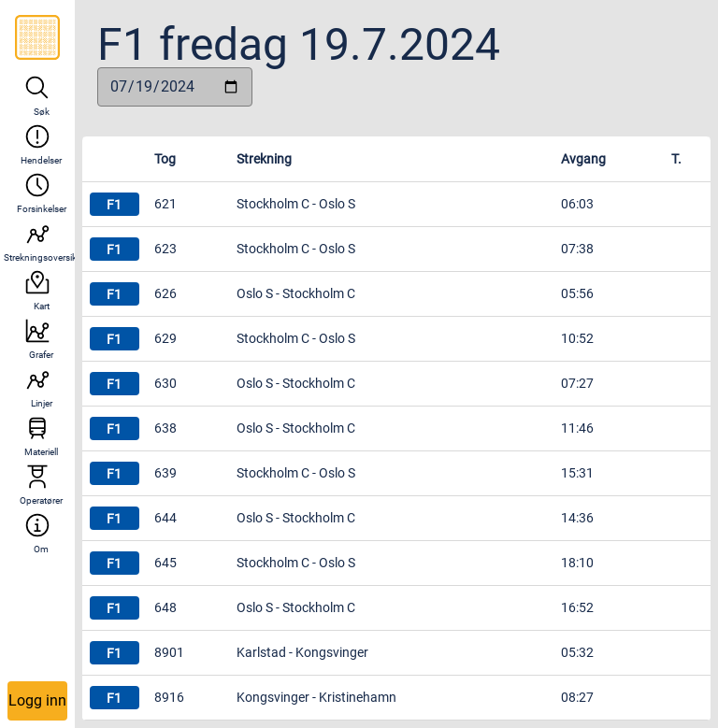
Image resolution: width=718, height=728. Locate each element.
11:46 (577, 428)
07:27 (577, 383)
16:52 (577, 607)
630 (165, 383)
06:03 (577, 204)
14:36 (577, 518)
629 (165, 338)
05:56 (577, 293)
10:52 (577, 338)
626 (165, 293)
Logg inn (37, 700)
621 (165, 204)
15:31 (577, 473)
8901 (169, 652)
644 (165, 518)
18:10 (577, 563)
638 (165, 428)
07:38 (577, 249)
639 (165, 473)
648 (165, 607)
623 (165, 249)
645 (165, 563)
